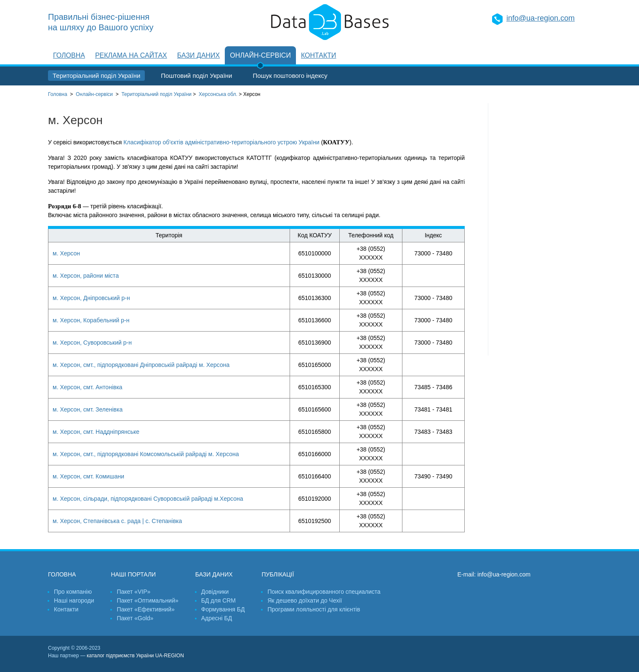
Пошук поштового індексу (290, 76)
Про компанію (73, 592)
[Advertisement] (540, 229)
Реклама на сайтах (131, 55)
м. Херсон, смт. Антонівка (88, 387)
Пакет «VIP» (133, 592)
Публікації (278, 574)
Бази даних (198, 55)
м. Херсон (66, 253)
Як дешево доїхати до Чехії (305, 600)
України (156, 94)
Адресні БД (217, 618)
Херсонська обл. (218, 94)
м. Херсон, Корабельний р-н (91, 320)
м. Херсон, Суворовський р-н (92, 343)
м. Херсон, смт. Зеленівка (88, 409)
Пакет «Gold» (135, 618)
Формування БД (223, 609)
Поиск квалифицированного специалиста (324, 592)
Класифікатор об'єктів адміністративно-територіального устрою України (221, 142)
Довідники (215, 592)
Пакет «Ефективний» (145, 609)
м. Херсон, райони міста (86, 276)
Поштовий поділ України (196, 76)
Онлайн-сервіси (260, 55)
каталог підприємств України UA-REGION (135, 656)
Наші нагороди (74, 600)
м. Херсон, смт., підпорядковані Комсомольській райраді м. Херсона (146, 454)
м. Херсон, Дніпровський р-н (91, 298)
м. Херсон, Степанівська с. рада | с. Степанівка (117, 521)
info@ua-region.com (540, 18)
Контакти (319, 55)
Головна (69, 55)
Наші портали (133, 574)
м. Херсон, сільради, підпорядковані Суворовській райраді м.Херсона (148, 499)
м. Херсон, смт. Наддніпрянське (96, 432)
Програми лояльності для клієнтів (314, 609)
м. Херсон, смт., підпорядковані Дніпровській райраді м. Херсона (141, 365)
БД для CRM (218, 600)
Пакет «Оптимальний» (147, 600)
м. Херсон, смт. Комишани (88, 476)
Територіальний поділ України (96, 76)
